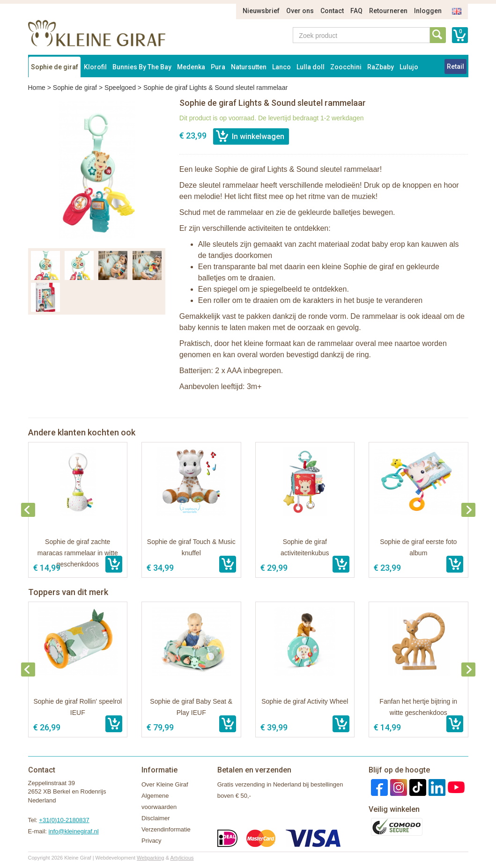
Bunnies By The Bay (142, 67)
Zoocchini (346, 67)
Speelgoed (120, 88)
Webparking (151, 858)
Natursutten (249, 67)
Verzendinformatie (166, 829)
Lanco (281, 67)
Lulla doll (311, 67)
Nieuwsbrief (261, 11)
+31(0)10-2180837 (64, 820)
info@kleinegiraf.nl (74, 831)
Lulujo (409, 67)
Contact (332, 11)
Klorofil (95, 67)
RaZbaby (381, 67)
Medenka (191, 67)
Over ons (300, 11)
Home (37, 88)
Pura (218, 67)
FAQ (356, 11)
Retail (455, 66)
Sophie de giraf (55, 67)
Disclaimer (156, 818)
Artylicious (182, 858)
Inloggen (428, 11)
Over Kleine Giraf (165, 784)
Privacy (152, 841)
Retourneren (388, 11)
